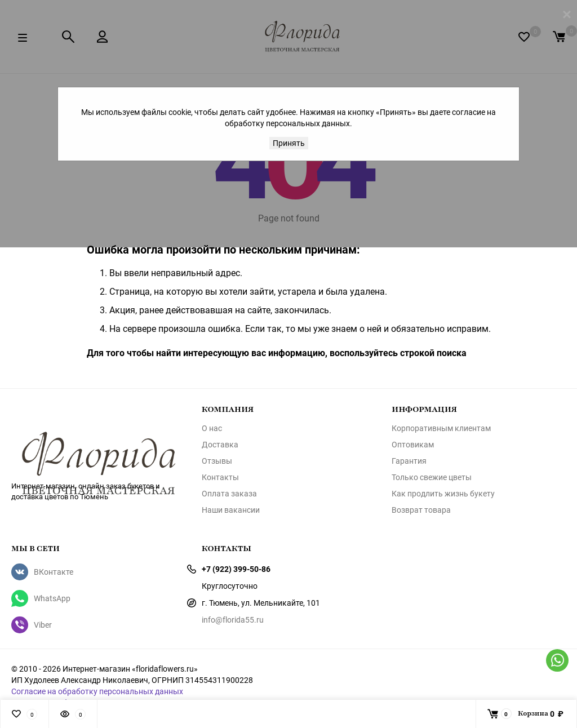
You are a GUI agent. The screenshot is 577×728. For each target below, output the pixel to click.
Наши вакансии (231, 510)
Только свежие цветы (432, 477)
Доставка (220, 445)
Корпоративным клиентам (441, 428)
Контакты (220, 477)
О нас (212, 428)
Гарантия (409, 461)
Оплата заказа (229, 494)
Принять (289, 143)
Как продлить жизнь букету (443, 494)
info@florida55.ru (233, 620)
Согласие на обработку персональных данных (97, 691)
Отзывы (217, 461)
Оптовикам (413, 445)
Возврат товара (421, 510)
